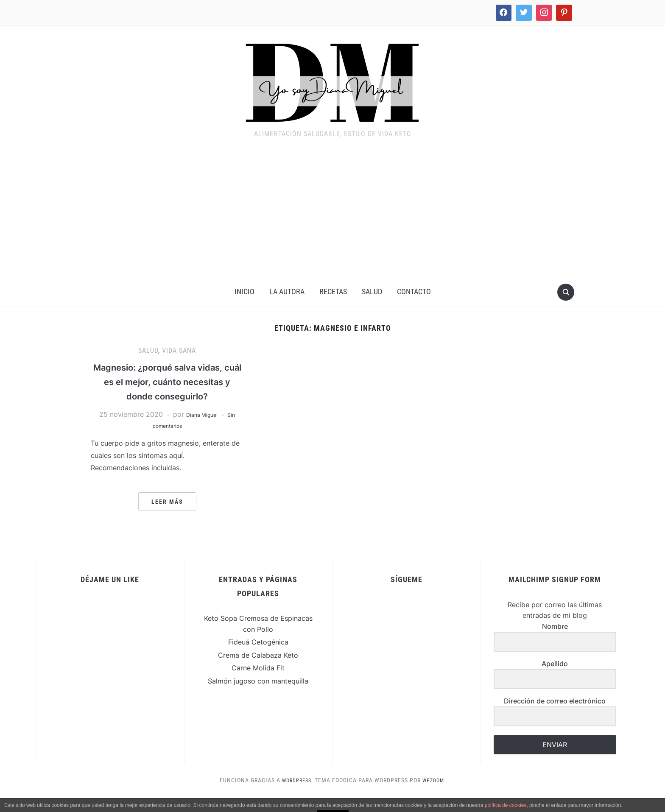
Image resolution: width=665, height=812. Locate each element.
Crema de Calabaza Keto (258, 669)
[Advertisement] (332, 213)
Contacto (414, 292)
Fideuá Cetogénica (258, 656)
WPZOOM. (436, 795)
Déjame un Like (110, 594)
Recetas (333, 292)
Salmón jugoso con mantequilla (258, 695)
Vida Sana (179, 350)
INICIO (244, 292)
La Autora (287, 292)
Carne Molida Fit (258, 682)
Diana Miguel (201, 429)
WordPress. (296, 795)
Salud (372, 292)
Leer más (167, 516)
